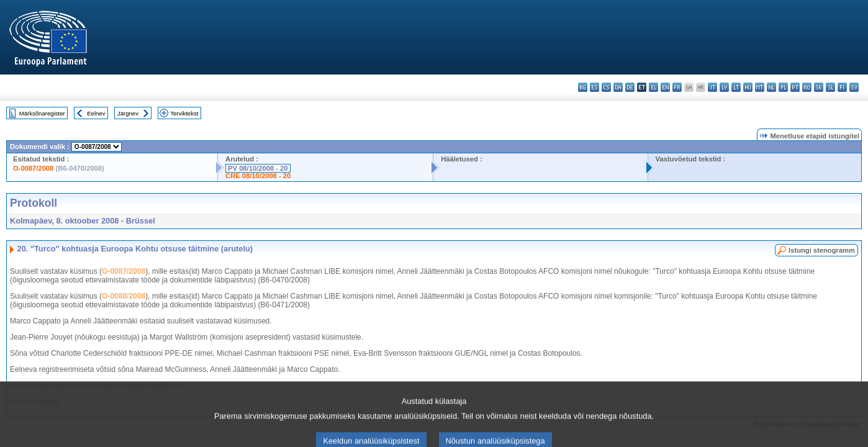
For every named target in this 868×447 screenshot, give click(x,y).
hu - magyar (748, 87)
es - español (594, 87)
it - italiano (712, 87)
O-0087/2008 (33, 168)
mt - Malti (760, 87)
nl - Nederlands (771, 87)
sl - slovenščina (830, 87)
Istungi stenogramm (822, 250)
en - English (665, 87)
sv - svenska (854, 87)
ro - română (807, 87)
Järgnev (128, 113)
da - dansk (618, 87)
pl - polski (783, 87)
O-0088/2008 (124, 296)
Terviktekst (184, 113)
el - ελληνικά (653, 87)
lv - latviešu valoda (724, 87)
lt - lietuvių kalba (736, 87)
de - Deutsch (630, 87)
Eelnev (96, 113)
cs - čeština (606, 87)
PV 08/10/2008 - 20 (258, 168)
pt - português (795, 87)
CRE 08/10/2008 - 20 (258, 176)
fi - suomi (842, 87)
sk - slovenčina (819, 87)
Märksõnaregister (42, 113)
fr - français (677, 87)
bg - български (583, 87)
